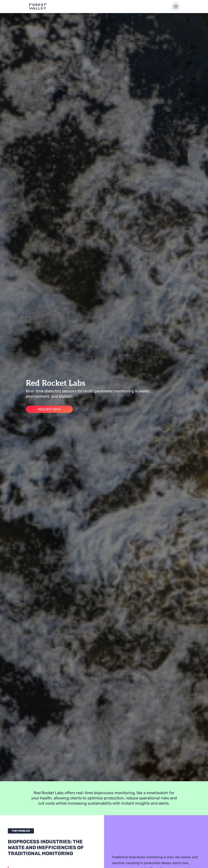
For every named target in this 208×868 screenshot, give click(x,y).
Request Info (49, 409)
